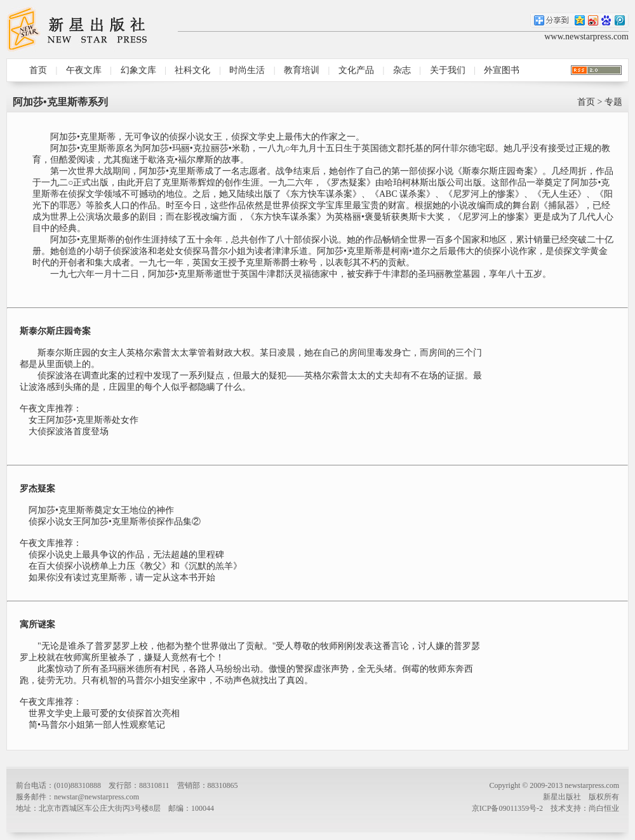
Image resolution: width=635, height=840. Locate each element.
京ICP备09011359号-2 (507, 808)
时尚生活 (247, 70)
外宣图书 (502, 70)
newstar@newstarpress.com (97, 797)
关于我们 (448, 70)
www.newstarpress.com (586, 37)
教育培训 (302, 70)
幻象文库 (138, 70)
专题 (613, 102)
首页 (38, 70)
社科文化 (192, 70)
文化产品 (356, 70)
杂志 (402, 70)
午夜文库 (84, 70)
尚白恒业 (604, 808)
